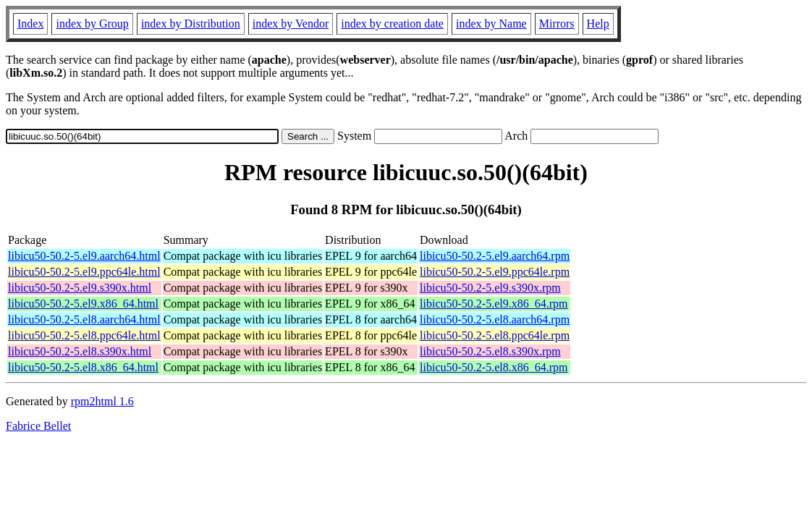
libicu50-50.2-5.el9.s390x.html (80, 288)
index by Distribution (191, 24)
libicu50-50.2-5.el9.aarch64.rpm (495, 256)
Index (30, 24)
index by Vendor (291, 24)
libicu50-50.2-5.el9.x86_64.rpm (494, 304)
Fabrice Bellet (38, 426)
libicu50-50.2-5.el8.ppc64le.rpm (495, 335)
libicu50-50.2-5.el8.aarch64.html (84, 319)
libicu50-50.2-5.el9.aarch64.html (84, 256)
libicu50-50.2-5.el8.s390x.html (80, 351)
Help (598, 24)
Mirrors (557, 24)
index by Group (92, 24)
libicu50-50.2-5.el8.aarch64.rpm (495, 319)
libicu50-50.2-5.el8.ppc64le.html (84, 335)
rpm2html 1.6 (102, 401)
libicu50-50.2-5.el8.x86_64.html (83, 367)
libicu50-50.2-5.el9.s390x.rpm (490, 288)
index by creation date (392, 24)
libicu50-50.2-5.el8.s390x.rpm (490, 351)
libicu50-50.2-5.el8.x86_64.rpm (494, 367)
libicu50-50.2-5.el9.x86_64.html (83, 304)
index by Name (491, 24)
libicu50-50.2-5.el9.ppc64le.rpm (495, 272)
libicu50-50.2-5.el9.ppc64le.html (84, 272)
